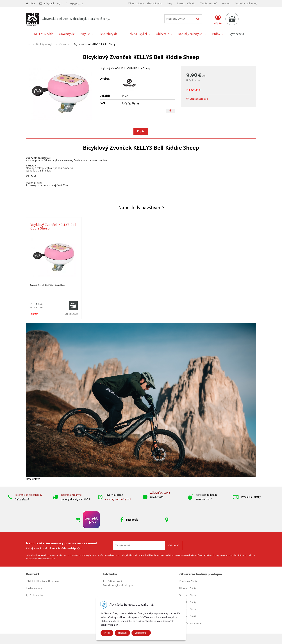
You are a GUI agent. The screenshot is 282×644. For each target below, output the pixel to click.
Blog (170, 4)
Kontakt (226, 4)
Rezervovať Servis (186, 4)
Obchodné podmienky (246, 4)
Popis (141, 132)
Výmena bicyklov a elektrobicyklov (145, 4)
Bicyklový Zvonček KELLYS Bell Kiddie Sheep (53, 226)
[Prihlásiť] (218, 20)
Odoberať (174, 545)
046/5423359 (77, 4)
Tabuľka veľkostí (208, 4)
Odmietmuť (141, 633)
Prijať (107, 633)
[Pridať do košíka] (73, 305)
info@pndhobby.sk (53, 4)
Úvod (33, 4)
